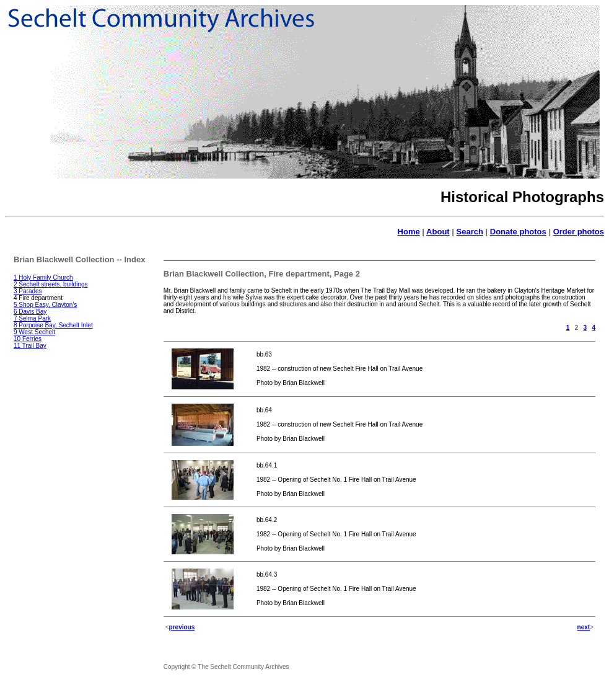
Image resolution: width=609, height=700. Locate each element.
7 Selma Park (32, 318)
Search (470, 232)
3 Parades (28, 291)
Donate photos (518, 232)
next (584, 627)
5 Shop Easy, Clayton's (45, 305)
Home (409, 232)
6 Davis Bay (30, 312)
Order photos (579, 232)
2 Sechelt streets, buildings (51, 284)
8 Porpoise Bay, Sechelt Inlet (53, 325)
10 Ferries (28, 339)
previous (182, 627)
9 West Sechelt (34, 332)
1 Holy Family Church (43, 277)
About (438, 232)
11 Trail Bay (30, 346)
